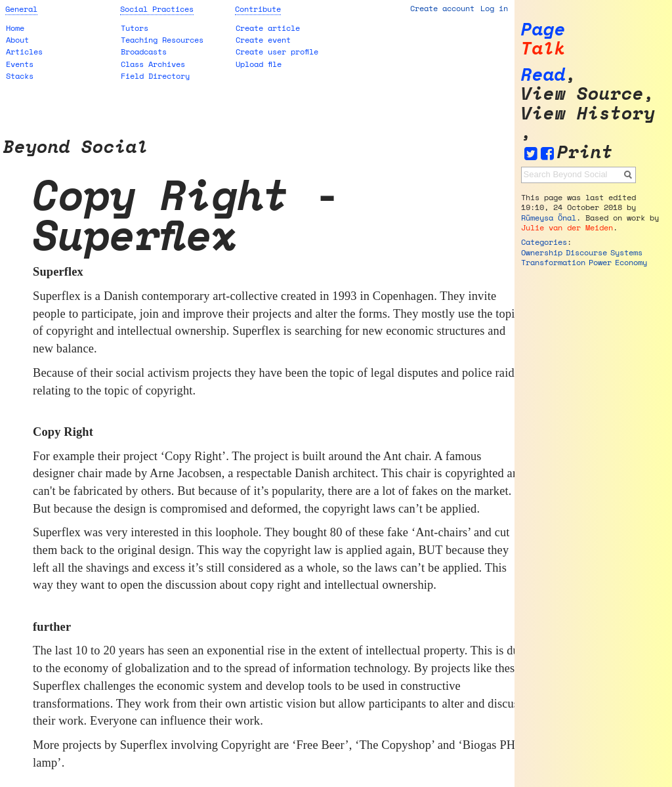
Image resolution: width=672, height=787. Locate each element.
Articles (24, 52)
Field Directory (155, 76)
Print (585, 152)
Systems (626, 252)
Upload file (259, 64)
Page (543, 29)
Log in (494, 8)
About (17, 40)
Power (600, 262)
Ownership (542, 252)
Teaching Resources (162, 40)
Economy (631, 262)
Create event (263, 40)
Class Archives (153, 64)
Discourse (586, 252)
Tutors (135, 28)
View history (588, 113)
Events (20, 64)
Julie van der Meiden (567, 227)
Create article (268, 28)
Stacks (20, 76)
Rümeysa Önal (549, 218)
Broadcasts (144, 52)
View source (582, 94)
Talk (543, 48)
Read (543, 74)
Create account (442, 8)
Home (15, 28)
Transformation (553, 262)
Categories (544, 242)
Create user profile (277, 52)
